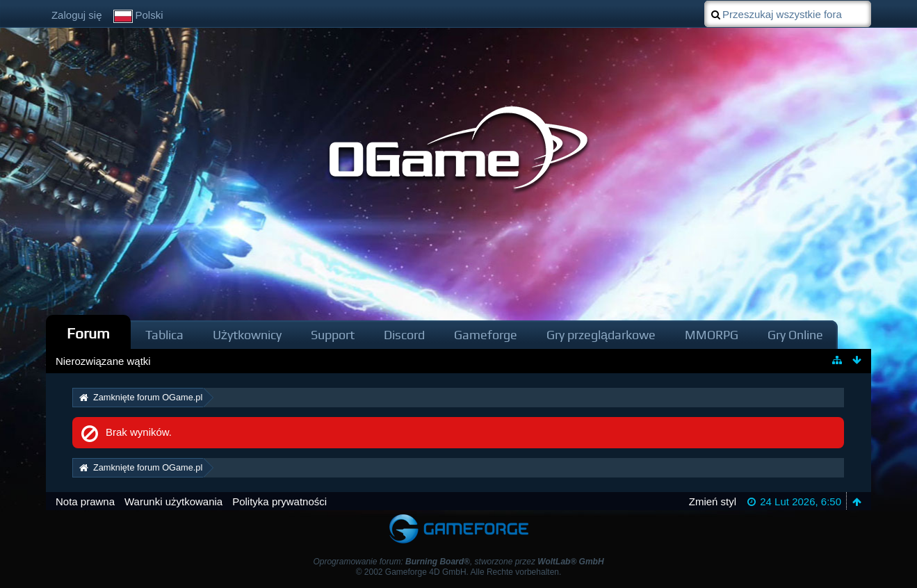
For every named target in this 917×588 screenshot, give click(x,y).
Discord (404, 335)
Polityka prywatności (279, 501)
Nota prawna (85, 501)
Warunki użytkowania (173, 501)
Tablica (164, 335)
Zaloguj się (77, 15)
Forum (88, 333)
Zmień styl (713, 501)
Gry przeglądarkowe (601, 335)
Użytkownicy (247, 335)
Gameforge (486, 335)
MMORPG (712, 335)
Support (333, 335)
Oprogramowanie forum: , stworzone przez (458, 562)
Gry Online (795, 335)
